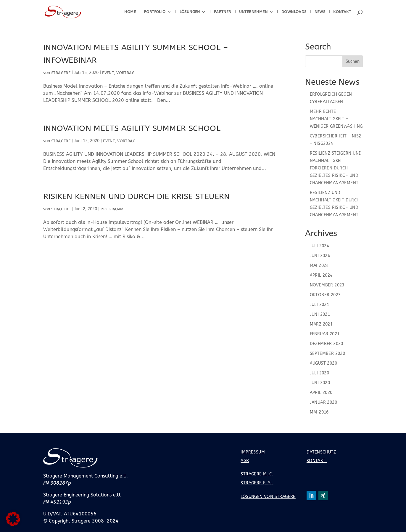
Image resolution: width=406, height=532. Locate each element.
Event (108, 73)
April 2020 (321, 393)
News (320, 12)
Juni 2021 (320, 314)
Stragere (61, 73)
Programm (112, 209)
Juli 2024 (320, 246)
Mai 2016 (319, 412)
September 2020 (328, 354)
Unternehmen (253, 12)
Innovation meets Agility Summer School (132, 128)
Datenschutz (321, 452)
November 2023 (327, 285)
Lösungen (190, 12)
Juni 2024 (320, 256)
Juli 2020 (320, 373)
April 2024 (321, 275)
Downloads (294, 12)
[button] (13, 519)
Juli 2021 (320, 305)
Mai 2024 (319, 266)
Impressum (253, 452)
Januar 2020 (323, 402)
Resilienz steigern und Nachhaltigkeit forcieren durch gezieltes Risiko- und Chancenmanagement (336, 168)
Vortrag (125, 73)
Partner (223, 12)
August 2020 (323, 363)
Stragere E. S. (257, 483)
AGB (245, 461)
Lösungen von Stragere (268, 497)
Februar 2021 (325, 334)
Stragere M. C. (257, 474)
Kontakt (342, 12)
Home (130, 12)
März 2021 (321, 324)
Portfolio (155, 12)
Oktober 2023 (325, 295)
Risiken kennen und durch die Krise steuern (137, 196)
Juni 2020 (320, 383)
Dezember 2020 (327, 344)
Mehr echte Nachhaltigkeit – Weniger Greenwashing (336, 119)
